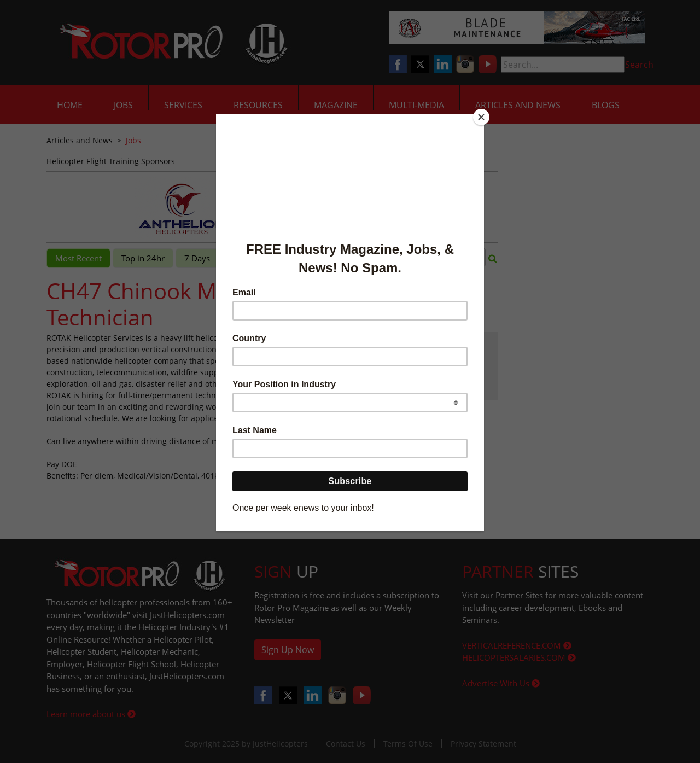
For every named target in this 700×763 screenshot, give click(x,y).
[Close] (481, 117)
